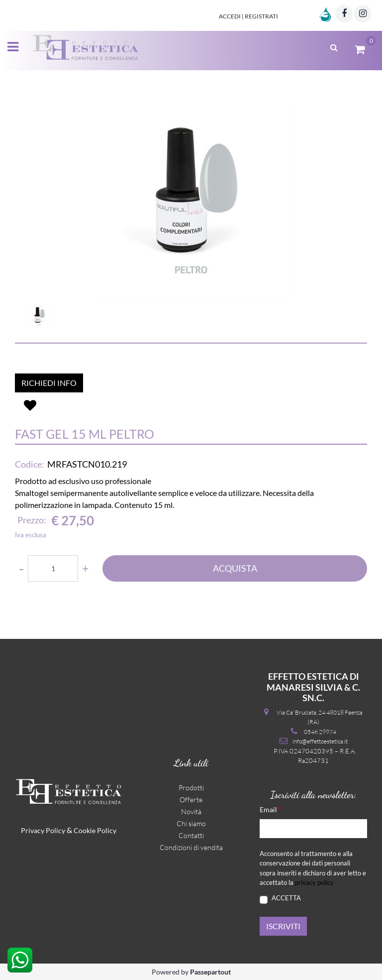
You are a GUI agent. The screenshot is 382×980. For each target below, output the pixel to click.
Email (271, 809)
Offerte (191, 799)
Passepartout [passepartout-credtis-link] (210, 972)
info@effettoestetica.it (320, 741)
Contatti (191, 835)
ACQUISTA (235, 568)
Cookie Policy (95, 830)
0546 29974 (320, 732)
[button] (191, 200)
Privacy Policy (43, 830)
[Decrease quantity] (21, 568)
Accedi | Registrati (248, 16)
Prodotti (191, 788)
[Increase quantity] (85, 568)
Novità (191, 811)
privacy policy (314, 882)
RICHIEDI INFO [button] (49, 383)
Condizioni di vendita (191, 847)
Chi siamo (191, 823)
